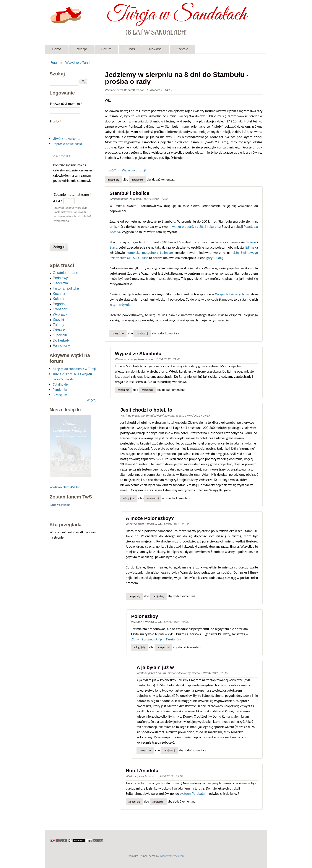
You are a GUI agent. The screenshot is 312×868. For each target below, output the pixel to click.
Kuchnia (59, 294)
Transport (60, 309)
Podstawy (60, 278)
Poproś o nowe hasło (67, 144)
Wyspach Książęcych (230, 294)
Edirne (251, 242)
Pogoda (59, 304)
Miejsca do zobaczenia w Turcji (74, 369)
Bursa (113, 247)
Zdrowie (59, 330)
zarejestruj (138, 180)
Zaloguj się (113, 180)
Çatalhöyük (61, 384)
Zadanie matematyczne (73, 195)
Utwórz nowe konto (67, 139)
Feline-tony (61, 346)
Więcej (91, 400)
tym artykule (122, 305)
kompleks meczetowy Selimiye (149, 253)
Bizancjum (60, 395)
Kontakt (182, 49)
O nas (130, 49)
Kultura (58, 299)
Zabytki (58, 320)
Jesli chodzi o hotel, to (146, 410)
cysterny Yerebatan (193, 794)
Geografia (60, 283)
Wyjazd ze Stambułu (138, 354)
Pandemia (60, 390)
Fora (54, 62)
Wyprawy (60, 314)
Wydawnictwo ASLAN (65, 487)
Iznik (113, 227)
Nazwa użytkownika (66, 104)
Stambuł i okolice (129, 193)
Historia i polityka (66, 288)
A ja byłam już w (155, 667)
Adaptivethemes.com (172, 856)
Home (57, 49)
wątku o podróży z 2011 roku (193, 227)
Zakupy (58, 325)
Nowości (156, 49)
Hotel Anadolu (142, 771)
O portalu (60, 335)
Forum (106, 49)
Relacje (81, 49)
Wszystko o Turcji (78, 62)
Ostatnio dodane (66, 273)
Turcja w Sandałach (177, 15)
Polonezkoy (145, 616)
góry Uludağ (215, 258)
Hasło (56, 121)
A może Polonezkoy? (150, 518)
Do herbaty (61, 340)
